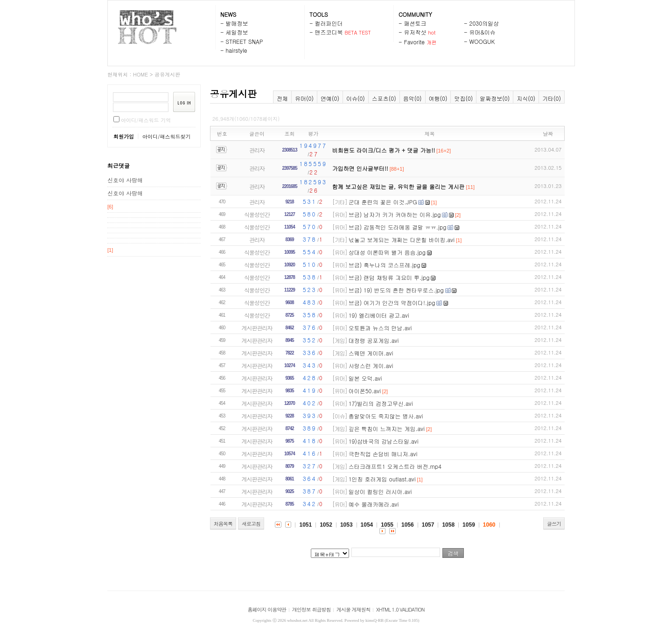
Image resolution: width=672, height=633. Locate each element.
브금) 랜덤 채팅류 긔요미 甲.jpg (389, 277)
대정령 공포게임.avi (374, 340)
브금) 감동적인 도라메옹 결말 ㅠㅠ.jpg (398, 227)
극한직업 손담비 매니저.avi (383, 454)
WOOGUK (482, 41)
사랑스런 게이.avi (371, 365)
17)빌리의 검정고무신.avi (381, 403)
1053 (346, 525)
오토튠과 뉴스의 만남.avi (380, 328)
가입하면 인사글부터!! (360, 168)
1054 (367, 525)
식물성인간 (257, 214)
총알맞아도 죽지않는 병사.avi (386, 416)
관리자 (257, 150)
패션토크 (415, 23)
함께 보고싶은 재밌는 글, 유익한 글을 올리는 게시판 (399, 186)
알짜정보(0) (495, 98)
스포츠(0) (384, 98)
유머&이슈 (483, 32)
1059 (469, 525)
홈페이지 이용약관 (267, 609)
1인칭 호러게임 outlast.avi (382, 479)
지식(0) (526, 98)
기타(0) (552, 98)
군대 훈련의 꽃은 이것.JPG (383, 202)
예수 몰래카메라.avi (374, 504)
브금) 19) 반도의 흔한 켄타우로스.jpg (396, 290)
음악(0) (413, 98)
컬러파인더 (329, 23)
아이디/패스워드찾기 (167, 136)
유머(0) (304, 98)
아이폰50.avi (365, 391)
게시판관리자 (257, 328)
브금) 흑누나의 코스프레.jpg (385, 265)
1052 (326, 525)
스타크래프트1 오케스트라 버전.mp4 (395, 466)
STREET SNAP (245, 41)
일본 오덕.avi (365, 378)
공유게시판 (167, 74)
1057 (428, 525)
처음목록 (223, 524)
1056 (408, 525)
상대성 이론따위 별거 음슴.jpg (387, 252)
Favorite (415, 42)
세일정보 (237, 32)
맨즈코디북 (329, 32)
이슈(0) (356, 98)
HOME (140, 74)
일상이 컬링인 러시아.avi (380, 491)
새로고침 (251, 524)
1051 (305, 525)
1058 (448, 525)
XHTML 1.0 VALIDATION (400, 609)
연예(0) (330, 98)
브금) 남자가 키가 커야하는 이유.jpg (395, 214)
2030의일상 (484, 23)
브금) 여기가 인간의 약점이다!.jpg (392, 303)
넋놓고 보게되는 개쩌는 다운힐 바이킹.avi (402, 240)
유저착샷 (415, 32)
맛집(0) (463, 98)
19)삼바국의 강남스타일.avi (384, 441)
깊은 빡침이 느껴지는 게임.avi (387, 428)
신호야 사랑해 (125, 180)
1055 (387, 525)
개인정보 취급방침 (311, 609)
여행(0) (438, 98)
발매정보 (237, 23)
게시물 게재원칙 (353, 609)
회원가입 (124, 136)
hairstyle (237, 50)
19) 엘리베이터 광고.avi (379, 315)
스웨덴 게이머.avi (371, 353)
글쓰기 (554, 524)
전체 (282, 98)
